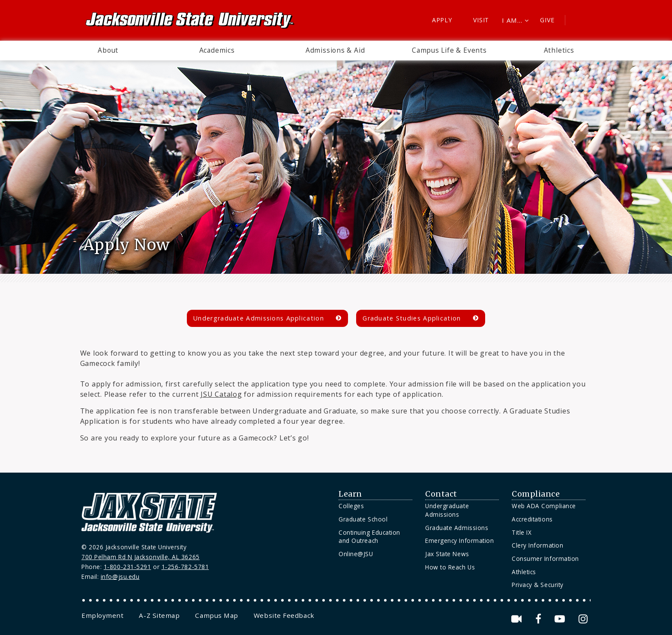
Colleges (351, 506)
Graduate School (363, 519)
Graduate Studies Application (412, 318)
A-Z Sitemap (159, 615)
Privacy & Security (538, 585)
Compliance (536, 494)
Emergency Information (459, 541)
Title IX (522, 532)
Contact (441, 494)
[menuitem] (108, 51)
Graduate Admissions (457, 528)
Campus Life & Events (449, 50)
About (108, 50)
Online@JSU (356, 554)
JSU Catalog (221, 394)
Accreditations (532, 519)
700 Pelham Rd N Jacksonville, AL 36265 (141, 557)
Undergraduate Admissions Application (259, 318)
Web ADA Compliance (544, 506)
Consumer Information (545, 559)
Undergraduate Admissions (447, 510)
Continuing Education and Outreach (369, 537)
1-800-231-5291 (127, 567)
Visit (481, 20)
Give (547, 20)
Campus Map (216, 615)
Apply (442, 20)
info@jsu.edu (120, 577)
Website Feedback (284, 615)
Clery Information (537, 545)
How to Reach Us (450, 567)
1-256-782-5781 (185, 567)
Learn (350, 494)
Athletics (559, 50)
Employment (102, 615)
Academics (217, 50)
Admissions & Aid (335, 50)
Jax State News (447, 554)
